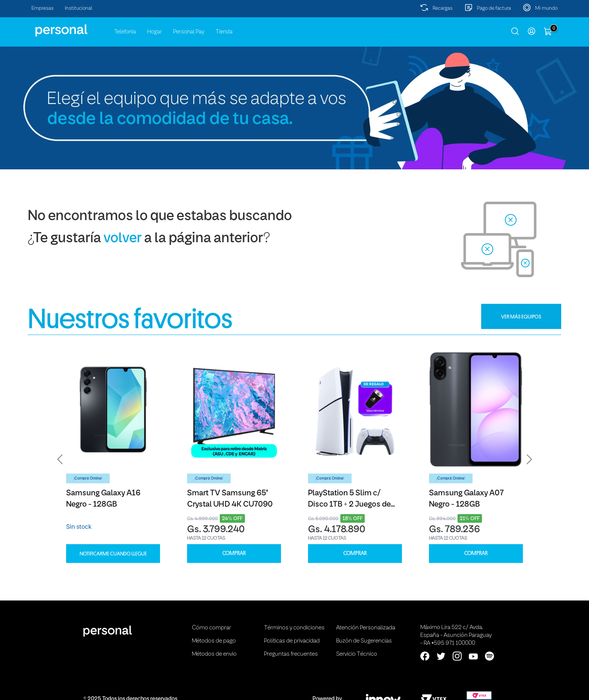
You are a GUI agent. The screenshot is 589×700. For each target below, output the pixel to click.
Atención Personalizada (366, 628)
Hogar (155, 32)
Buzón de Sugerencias (364, 641)
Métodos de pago (214, 641)
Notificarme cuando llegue (113, 554)
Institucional (79, 8)
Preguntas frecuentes (291, 654)
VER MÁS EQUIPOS (521, 317)
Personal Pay (189, 32)
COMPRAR (234, 553)
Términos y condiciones (294, 628)
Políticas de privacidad (292, 641)
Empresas (43, 8)
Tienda (224, 32)
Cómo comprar (211, 628)
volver (123, 239)
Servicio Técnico (357, 654)
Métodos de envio (214, 654)
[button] (60, 459)
